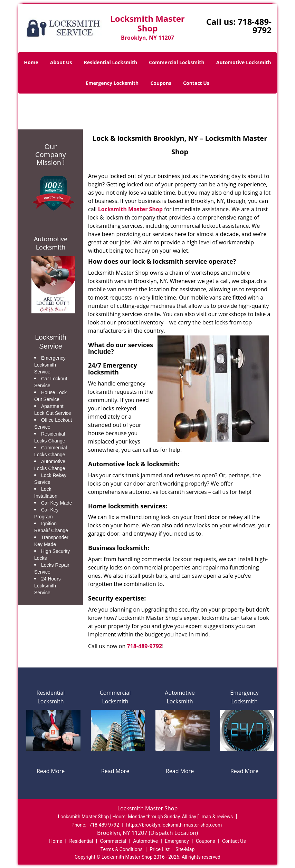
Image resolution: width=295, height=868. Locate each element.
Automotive (145, 841)
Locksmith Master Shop (130, 209)
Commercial (113, 841)
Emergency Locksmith (112, 83)
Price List (160, 849)
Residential (81, 841)
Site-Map (185, 849)
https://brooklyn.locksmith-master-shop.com (174, 825)
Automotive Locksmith (244, 62)
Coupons (161, 83)
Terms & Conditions (122, 849)
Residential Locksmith (111, 62)
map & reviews (218, 817)
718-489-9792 (255, 26)
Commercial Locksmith (177, 62)
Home (31, 62)
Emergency (177, 841)
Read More (51, 771)
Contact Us (196, 83)
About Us (61, 62)
